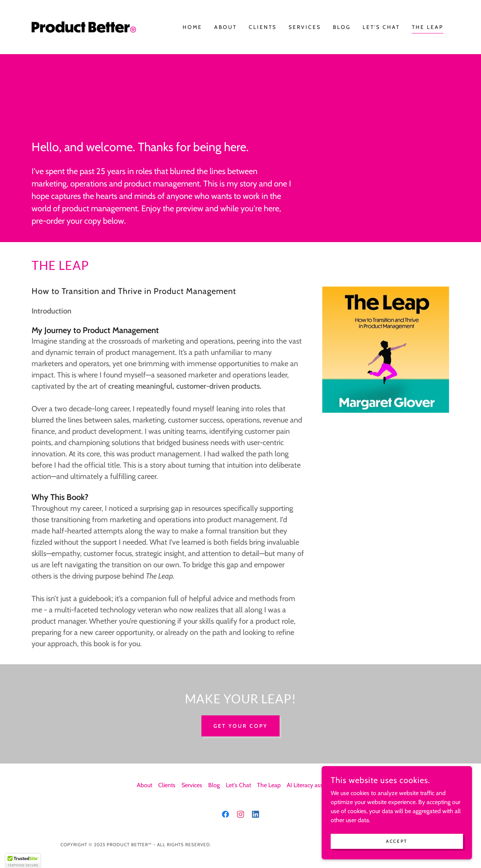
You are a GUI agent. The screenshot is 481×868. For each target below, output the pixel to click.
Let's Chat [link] (381, 27)
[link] (84, 27)
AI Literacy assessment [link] (316, 785)
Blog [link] (342, 27)
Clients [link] (263, 27)
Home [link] (192, 27)
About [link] (225, 27)
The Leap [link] (428, 27)
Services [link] (305, 27)
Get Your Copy (240, 726)
